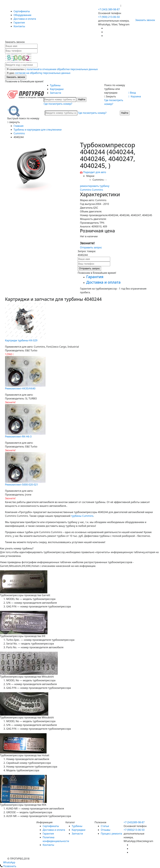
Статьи (105, 826)
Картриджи (57, 89)
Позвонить (8, 866)
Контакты (19, 26)
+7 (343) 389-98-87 (109, 9)
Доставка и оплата (25, 19)
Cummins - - (100, 180)
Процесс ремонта (111, 834)
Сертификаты (22, 11)
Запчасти (56, 93)
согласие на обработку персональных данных (43, 73)
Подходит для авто (95, 172)
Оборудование (22, 15)
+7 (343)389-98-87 (134, 822)
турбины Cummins (82, 516)
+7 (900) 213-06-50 (109, 6)
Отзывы (106, 830)
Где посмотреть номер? (58, 104)
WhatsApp (8, 862)
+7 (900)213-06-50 (134, 830)
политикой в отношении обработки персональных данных (62, 69)
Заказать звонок (144, 20)
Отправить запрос (91, 247)
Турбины (55, 85)
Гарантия (19, 23)
